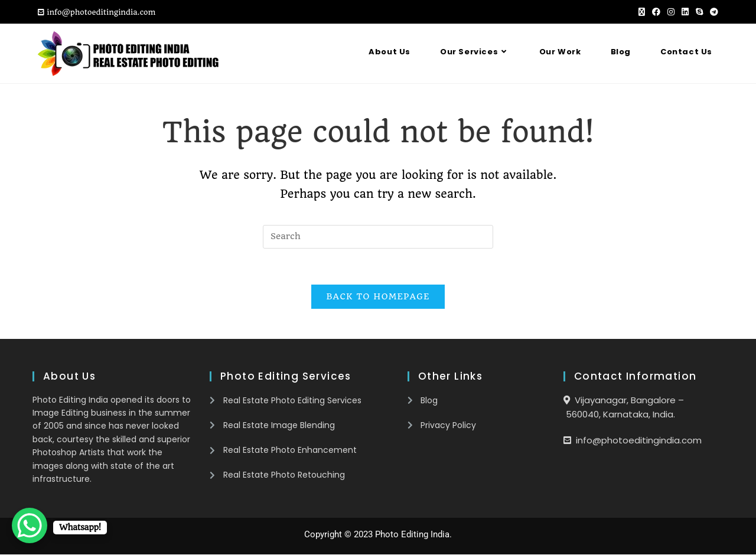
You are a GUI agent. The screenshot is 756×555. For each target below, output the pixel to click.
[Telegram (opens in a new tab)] (712, 12)
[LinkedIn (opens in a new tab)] (685, 12)
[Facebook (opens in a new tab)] (656, 12)
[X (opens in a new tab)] (642, 12)
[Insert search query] (378, 237)
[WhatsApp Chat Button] (30, 525)
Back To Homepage (378, 296)
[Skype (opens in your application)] (699, 12)
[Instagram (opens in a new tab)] (671, 12)
